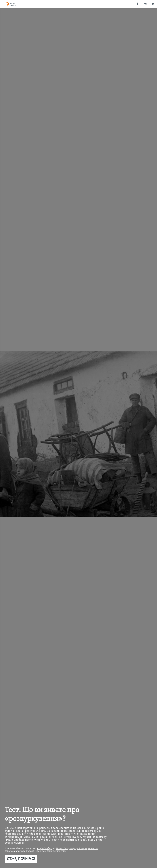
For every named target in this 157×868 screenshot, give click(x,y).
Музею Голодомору (66, 849)
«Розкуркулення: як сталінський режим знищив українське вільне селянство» (51, 850)
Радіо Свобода (45, 849)
